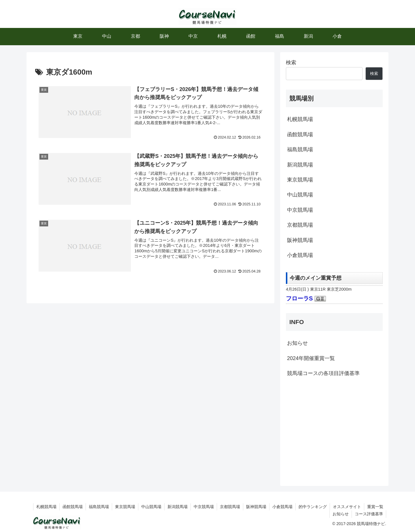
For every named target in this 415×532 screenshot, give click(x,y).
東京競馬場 (300, 180)
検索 (291, 63)
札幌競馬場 (300, 119)
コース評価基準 (369, 514)
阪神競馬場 (300, 240)
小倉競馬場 (300, 255)
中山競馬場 (300, 195)
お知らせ (297, 343)
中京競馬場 (300, 210)
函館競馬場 (300, 135)
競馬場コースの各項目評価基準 (323, 373)
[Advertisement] (334, 431)
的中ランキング (313, 507)
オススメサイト (347, 507)
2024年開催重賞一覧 (311, 358)
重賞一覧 (375, 507)
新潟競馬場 (300, 165)
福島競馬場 (300, 149)
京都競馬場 (300, 225)
